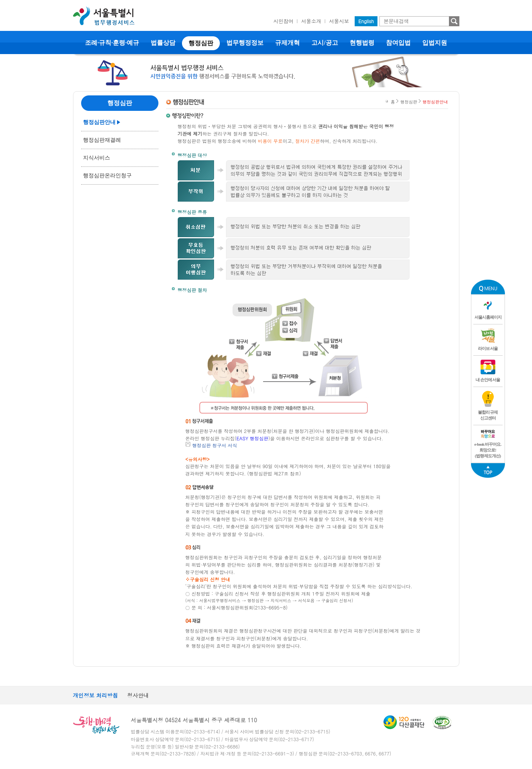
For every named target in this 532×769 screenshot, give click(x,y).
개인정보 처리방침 (96, 695)
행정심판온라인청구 (107, 176)
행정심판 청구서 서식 (215, 445)
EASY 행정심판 (252, 438)
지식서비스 (97, 158)
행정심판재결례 (102, 140)
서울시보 (339, 21)
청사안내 (138, 695)
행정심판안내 (99, 122)
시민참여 (284, 21)
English (366, 21)
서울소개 (311, 21)
